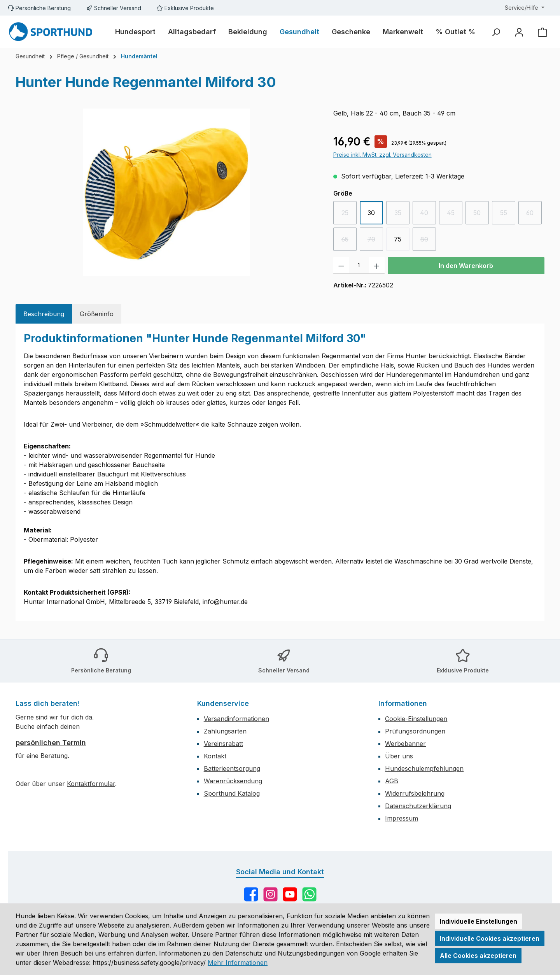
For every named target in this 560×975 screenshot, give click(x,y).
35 (402, 215)
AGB (392, 781)
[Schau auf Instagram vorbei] (270, 894)
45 (455, 215)
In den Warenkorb (466, 266)
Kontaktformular (91, 784)
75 (398, 239)
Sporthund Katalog (232, 793)
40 (428, 215)
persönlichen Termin (51, 743)
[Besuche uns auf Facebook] (251, 894)
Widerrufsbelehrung (415, 793)
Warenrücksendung (233, 781)
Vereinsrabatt (223, 744)
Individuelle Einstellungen (479, 921)
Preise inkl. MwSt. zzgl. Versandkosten (382, 155)
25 (349, 215)
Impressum (402, 818)
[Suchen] (496, 32)
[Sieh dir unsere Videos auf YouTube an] (290, 894)
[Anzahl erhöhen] (377, 266)
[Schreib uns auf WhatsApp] (309, 894)
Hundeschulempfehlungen (424, 768)
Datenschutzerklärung (418, 806)
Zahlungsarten (225, 731)
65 (349, 241)
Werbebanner (405, 744)
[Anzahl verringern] (341, 266)
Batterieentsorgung (232, 768)
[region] (167, 192)
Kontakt (215, 756)
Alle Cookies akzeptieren (478, 956)
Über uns (399, 756)
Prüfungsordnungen (415, 731)
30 (371, 213)
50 (481, 215)
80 (428, 241)
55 (508, 215)
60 (534, 215)
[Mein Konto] (519, 32)
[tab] (44, 314)
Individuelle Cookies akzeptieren (490, 938)
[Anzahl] (359, 266)
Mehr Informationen (238, 963)
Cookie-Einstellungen (416, 719)
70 (375, 241)
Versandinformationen (236, 719)
